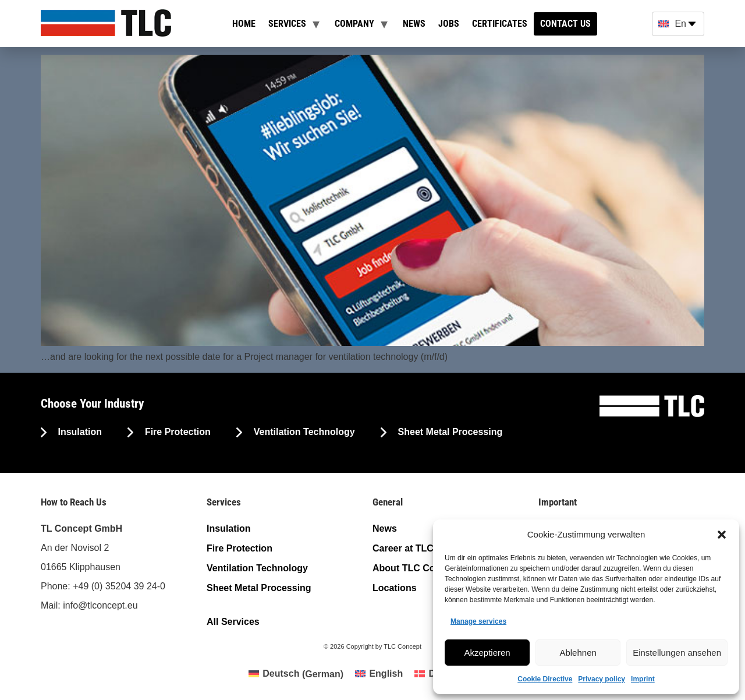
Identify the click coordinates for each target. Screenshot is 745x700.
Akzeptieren (487, 653)
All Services (233, 622)
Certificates (500, 24)
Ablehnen (578, 653)
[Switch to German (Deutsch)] (296, 674)
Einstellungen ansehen (677, 653)
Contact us (565, 24)
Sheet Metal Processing (449, 432)
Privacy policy (602, 679)
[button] (722, 535)
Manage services (478, 621)
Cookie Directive (545, 679)
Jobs (449, 24)
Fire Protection (176, 432)
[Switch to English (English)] (379, 674)
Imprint (643, 679)
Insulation (79, 432)
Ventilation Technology (303, 432)
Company (354, 24)
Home (244, 24)
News (414, 24)
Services (287, 24)
